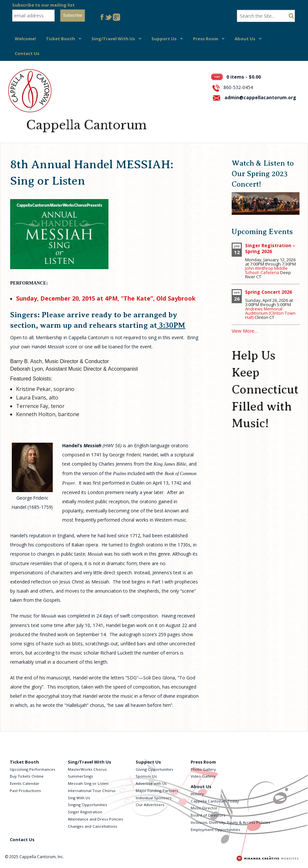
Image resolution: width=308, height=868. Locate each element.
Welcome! (25, 39)
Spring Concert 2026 (269, 292)
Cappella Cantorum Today (215, 801)
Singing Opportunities (87, 805)
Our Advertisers (150, 805)
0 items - (244, 77)
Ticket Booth (60, 39)
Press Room (206, 39)
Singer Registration (85, 812)
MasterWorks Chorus (87, 769)
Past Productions (25, 791)
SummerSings (80, 776)
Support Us (164, 39)
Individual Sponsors (154, 798)
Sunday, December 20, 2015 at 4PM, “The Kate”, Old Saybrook (106, 298)
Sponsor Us (146, 776)
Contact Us (27, 53)
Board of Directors (208, 815)
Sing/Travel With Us (113, 39)
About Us (245, 39)
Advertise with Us (151, 783)
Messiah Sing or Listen (88, 783)
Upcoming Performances (33, 769)
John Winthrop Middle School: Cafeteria (266, 270)
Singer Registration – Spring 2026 (270, 248)
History (197, 794)
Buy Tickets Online (27, 776)
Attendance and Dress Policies (96, 819)
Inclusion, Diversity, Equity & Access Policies (231, 822)
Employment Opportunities (215, 830)
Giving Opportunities (154, 769)
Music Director (204, 808)
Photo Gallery (203, 769)
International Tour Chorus (92, 791)
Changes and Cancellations (93, 826)
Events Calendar (25, 783)
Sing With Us (79, 798)
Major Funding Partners (157, 791)
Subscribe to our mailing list (43, 5)
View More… (245, 331)
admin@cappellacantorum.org (260, 97)
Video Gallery (203, 776)
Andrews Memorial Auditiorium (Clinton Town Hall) (270, 313)
